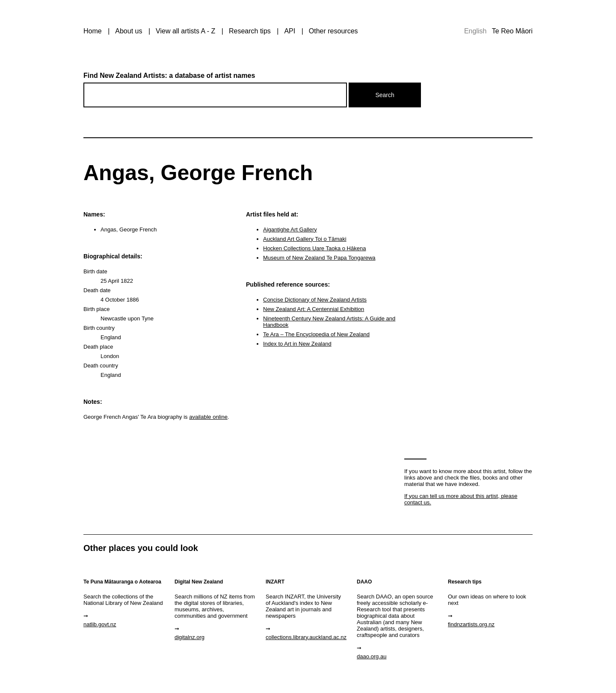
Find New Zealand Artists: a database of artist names (169, 76)
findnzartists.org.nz (471, 624)
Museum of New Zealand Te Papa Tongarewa (319, 258)
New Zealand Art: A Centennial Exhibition (314, 309)
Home (93, 31)
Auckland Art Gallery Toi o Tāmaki (305, 239)
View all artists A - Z (185, 31)
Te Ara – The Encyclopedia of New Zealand (316, 334)
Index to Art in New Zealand (297, 344)
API (290, 31)
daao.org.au (372, 656)
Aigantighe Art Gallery (290, 230)
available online (208, 417)
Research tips (250, 31)
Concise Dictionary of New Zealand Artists (315, 300)
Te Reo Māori (512, 31)
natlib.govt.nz (100, 624)
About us (129, 31)
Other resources (333, 31)
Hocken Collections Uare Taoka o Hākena (314, 248)
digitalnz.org (190, 637)
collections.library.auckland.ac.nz (306, 637)
